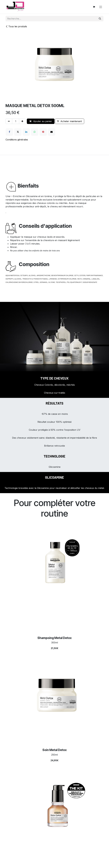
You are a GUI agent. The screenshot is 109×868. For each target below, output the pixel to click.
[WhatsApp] (35, 132)
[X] (18, 132)
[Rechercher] (100, 19)
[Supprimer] (9, 121)
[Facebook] (9, 132)
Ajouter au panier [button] (41, 121)
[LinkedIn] (26, 132)
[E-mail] (52, 132)
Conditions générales (17, 140)
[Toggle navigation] (101, 7)
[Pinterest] (43, 132)
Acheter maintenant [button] (70, 121)
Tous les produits (16, 26)
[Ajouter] (22, 121)
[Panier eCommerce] (94, 7)
